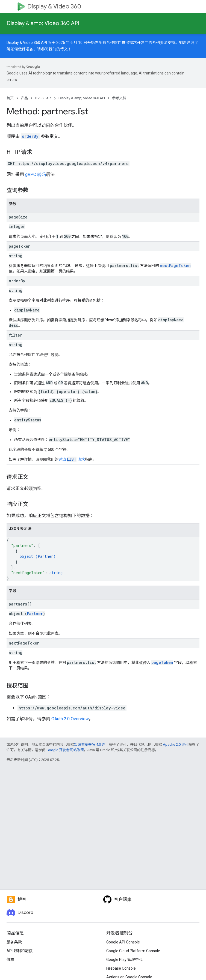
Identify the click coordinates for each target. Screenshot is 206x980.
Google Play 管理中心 (124, 960)
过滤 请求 (72, 459)
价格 (10, 960)
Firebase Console (121, 968)
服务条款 (14, 942)
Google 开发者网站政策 (65, 750)
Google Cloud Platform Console (133, 951)
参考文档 (119, 98)
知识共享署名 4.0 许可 (91, 744)
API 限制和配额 (20, 951)
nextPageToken (175, 266)
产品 (24, 98)
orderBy (30, 136)
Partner (45, 556)
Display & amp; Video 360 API (43, 23)
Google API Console (123, 942)
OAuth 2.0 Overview (70, 719)
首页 (10, 98)
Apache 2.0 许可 (176, 744)
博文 (64, 49)
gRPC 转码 (36, 174)
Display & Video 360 (54, 6)
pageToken (162, 662)
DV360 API (43, 98)
